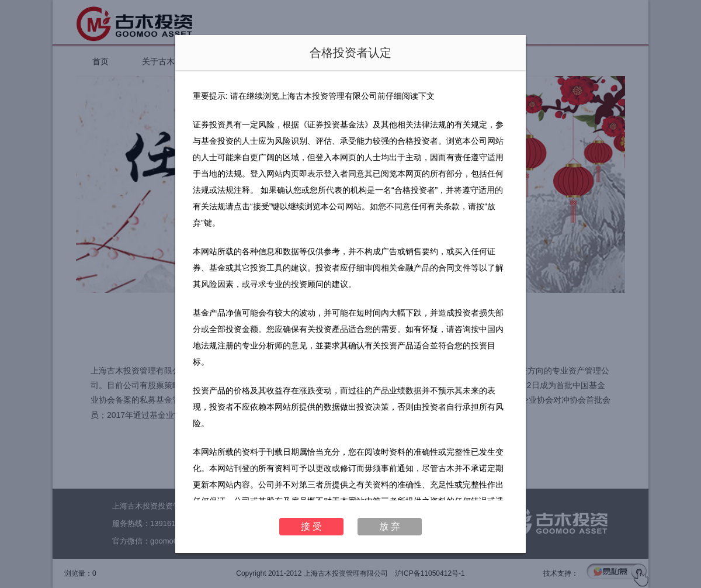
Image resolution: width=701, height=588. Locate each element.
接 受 (311, 526)
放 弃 (390, 526)
